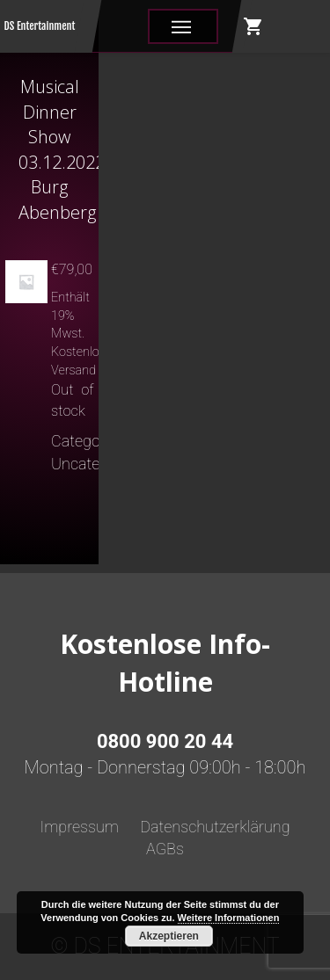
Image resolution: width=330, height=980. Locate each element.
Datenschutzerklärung (215, 827)
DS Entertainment (40, 26)
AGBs (165, 849)
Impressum (79, 827)
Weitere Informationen (229, 918)
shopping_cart (253, 26)
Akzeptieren (169, 936)
